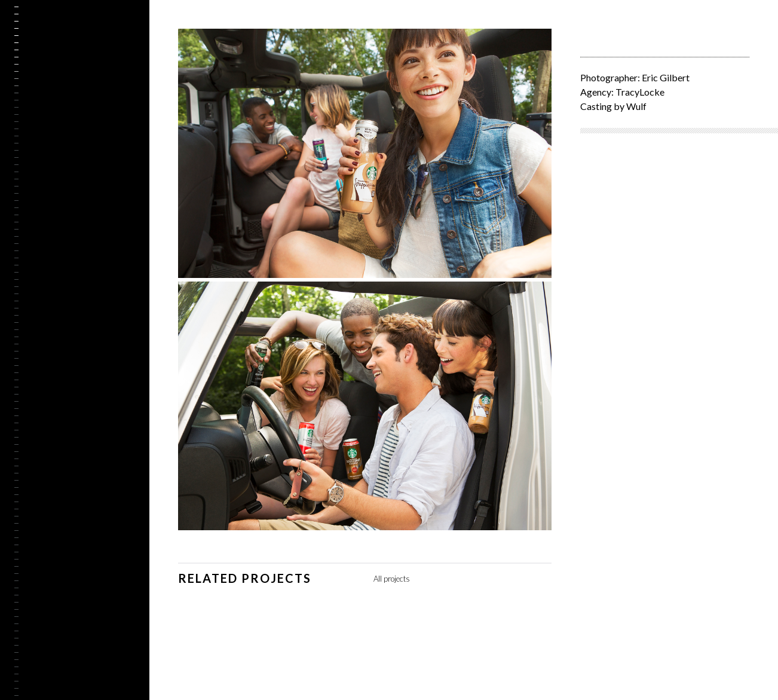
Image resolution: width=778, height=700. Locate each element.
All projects (392, 579)
